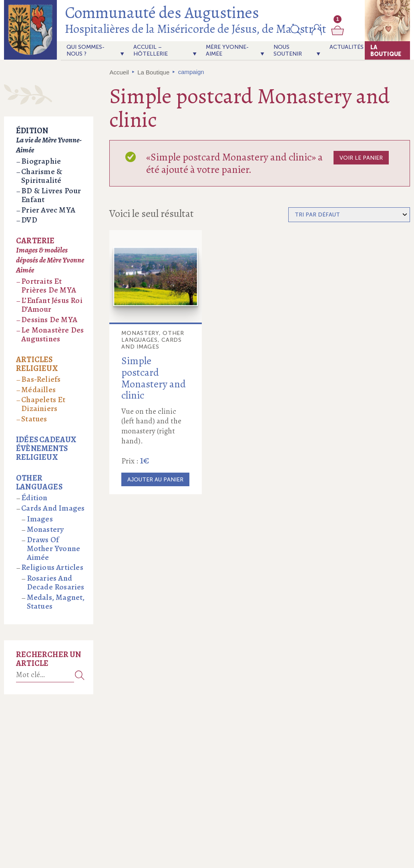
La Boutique (386, 51)
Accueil (119, 72)
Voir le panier (361, 158)
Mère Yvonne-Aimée (227, 50)
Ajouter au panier (155, 480)
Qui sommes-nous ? (85, 50)
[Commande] (349, 215)
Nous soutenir (288, 50)
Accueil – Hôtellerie (151, 50)
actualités (347, 47)
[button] (296, 30)
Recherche (80, 675)
